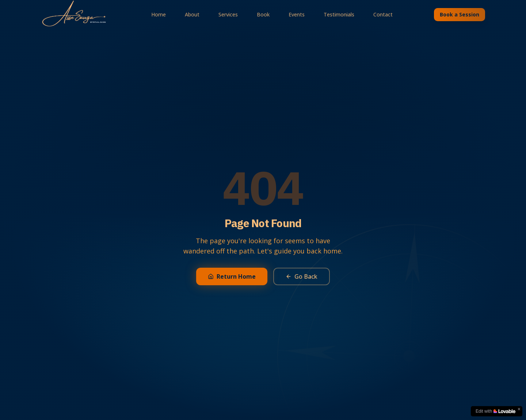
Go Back (302, 276)
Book (263, 14)
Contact (383, 14)
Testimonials (339, 14)
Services (228, 14)
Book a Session (460, 14)
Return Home (232, 276)
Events (297, 14)
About (192, 14)
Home (159, 14)
